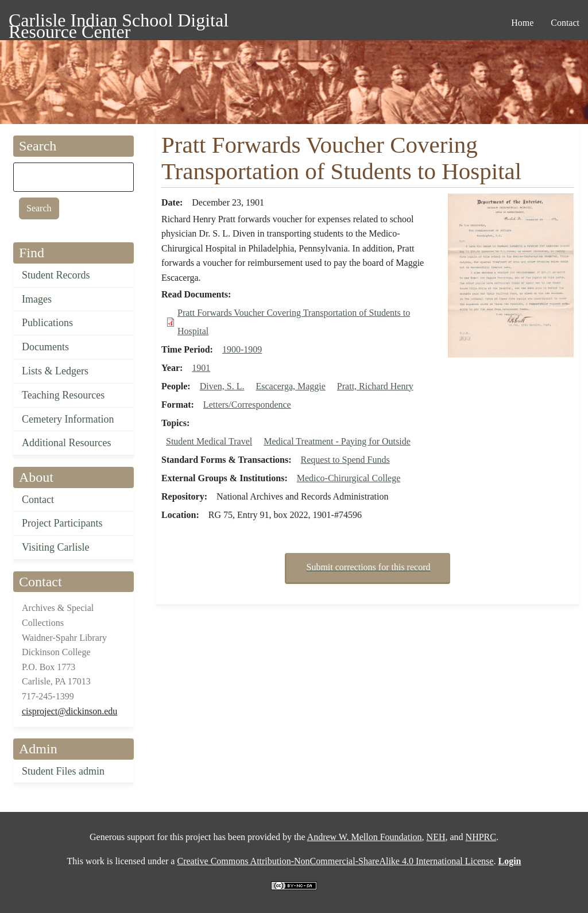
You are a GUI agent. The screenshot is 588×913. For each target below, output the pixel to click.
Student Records (56, 275)
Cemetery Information (68, 419)
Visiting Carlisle (55, 547)
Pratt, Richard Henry (375, 386)
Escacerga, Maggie (290, 386)
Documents (45, 347)
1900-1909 (242, 349)
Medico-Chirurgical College (349, 478)
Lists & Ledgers (55, 371)
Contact (38, 500)
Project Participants (62, 523)
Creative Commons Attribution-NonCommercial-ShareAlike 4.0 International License (335, 861)
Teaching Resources (63, 395)
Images (37, 299)
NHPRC (481, 837)
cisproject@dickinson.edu (69, 711)
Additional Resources (66, 443)
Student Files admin (63, 771)
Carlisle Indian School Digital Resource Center (119, 22)
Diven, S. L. (222, 386)
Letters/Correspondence (247, 405)
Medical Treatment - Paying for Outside (337, 441)
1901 (201, 368)
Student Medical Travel (209, 441)
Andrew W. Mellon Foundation (365, 837)
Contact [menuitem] (565, 23)
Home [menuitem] (522, 23)
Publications (47, 323)
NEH (436, 837)
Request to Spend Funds (345, 460)
